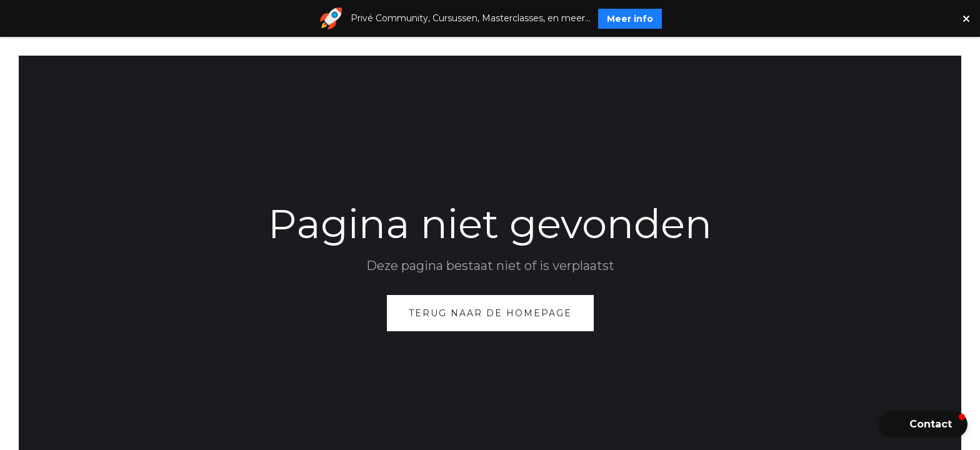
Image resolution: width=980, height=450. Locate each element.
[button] (923, 424)
